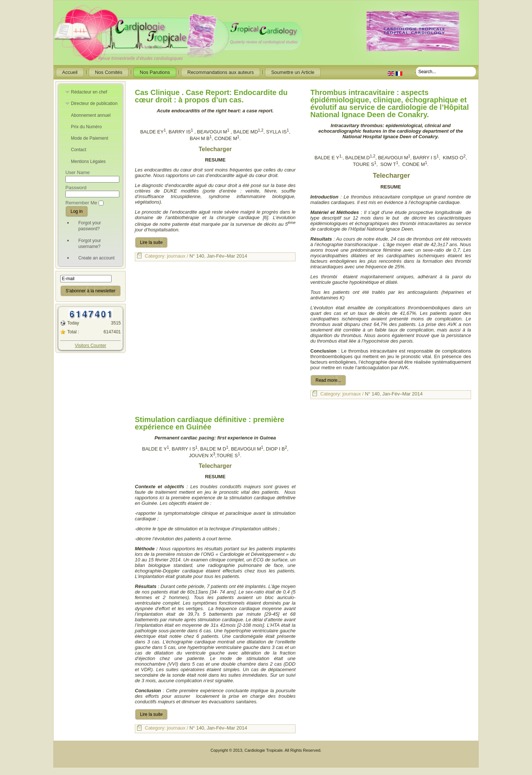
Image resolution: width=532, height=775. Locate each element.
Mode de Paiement (90, 138)
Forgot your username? (90, 244)
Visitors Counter (90, 346)
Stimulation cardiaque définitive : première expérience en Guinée (210, 423)
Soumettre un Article (293, 72)
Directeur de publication (94, 103)
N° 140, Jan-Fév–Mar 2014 (218, 256)
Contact (79, 150)
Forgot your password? (90, 226)
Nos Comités (109, 72)
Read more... (328, 380)
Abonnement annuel (91, 115)
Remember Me (81, 203)
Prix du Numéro (86, 127)
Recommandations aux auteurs (221, 72)
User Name (78, 172)
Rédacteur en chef (89, 92)
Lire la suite (151, 242)
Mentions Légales (88, 162)
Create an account (96, 258)
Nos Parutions (155, 72)
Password (76, 188)
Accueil (70, 72)
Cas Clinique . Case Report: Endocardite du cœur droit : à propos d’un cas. (211, 96)
